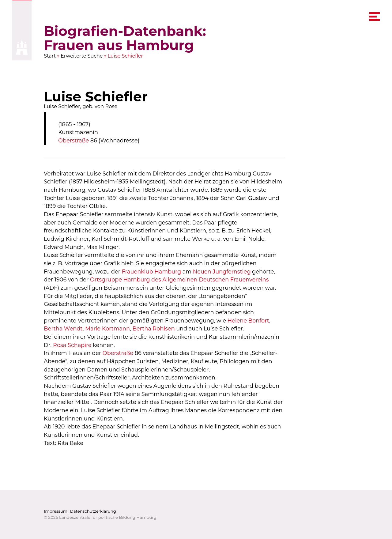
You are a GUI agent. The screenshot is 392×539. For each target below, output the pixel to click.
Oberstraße (73, 140)
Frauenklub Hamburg (152, 271)
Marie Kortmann (107, 328)
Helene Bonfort (248, 320)
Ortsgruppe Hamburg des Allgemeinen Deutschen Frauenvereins (179, 279)
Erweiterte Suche (82, 56)
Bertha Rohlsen (154, 328)
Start (50, 56)
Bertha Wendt (63, 328)
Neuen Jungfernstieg (222, 271)
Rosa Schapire (72, 345)
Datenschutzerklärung (93, 511)
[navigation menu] (374, 17)
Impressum (56, 511)
